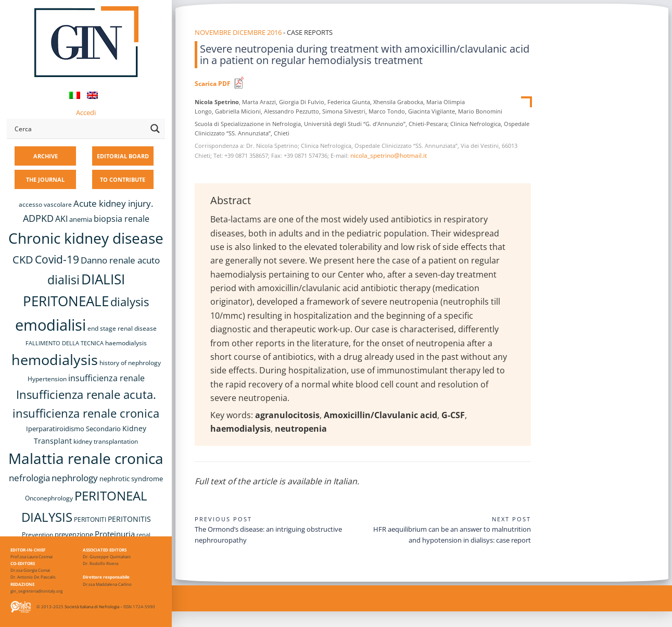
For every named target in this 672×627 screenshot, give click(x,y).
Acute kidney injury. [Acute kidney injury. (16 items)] (113, 203)
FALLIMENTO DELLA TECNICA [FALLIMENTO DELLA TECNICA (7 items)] (65, 343)
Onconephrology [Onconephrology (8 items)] (49, 498)
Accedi (86, 112)
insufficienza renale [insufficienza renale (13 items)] (106, 378)
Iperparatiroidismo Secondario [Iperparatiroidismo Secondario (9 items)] (73, 429)
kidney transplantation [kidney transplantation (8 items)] (106, 441)
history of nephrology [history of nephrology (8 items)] (130, 363)
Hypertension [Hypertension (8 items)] (47, 379)
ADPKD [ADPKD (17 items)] (38, 218)
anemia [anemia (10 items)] (81, 219)
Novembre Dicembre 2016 (238, 32)
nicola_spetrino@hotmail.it (389, 155)
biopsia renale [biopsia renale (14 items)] (122, 219)
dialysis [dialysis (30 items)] (130, 302)
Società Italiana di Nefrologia (92, 606)
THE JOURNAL (45, 179)
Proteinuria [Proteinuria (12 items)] (115, 534)
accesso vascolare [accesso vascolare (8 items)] (45, 204)
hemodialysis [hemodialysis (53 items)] (55, 360)
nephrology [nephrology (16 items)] (75, 478)
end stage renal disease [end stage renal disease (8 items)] (122, 328)
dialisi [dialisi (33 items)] (64, 280)
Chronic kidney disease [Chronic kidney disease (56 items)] (86, 238)
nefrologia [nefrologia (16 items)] (29, 478)
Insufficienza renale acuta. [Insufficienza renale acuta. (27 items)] (86, 394)
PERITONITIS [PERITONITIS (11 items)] (129, 519)
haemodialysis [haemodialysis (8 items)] (126, 343)
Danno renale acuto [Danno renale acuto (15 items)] (120, 260)
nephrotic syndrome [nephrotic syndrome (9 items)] (131, 479)
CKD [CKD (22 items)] (23, 260)
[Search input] (79, 129)
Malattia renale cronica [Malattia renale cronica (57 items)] (86, 458)
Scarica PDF (213, 84)
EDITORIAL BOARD (123, 156)
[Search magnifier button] (155, 129)
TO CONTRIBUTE (123, 179)
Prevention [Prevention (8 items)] (37, 535)
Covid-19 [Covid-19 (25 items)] (57, 259)
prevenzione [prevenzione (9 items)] (74, 534)
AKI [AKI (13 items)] (61, 219)
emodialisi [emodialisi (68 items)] (50, 325)
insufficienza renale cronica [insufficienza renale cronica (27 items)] (86, 413)
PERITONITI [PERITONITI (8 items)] (90, 519)
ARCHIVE (46, 156)
